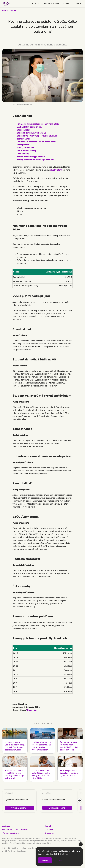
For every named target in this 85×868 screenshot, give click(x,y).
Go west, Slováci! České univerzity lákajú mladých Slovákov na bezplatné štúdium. (15, 746)
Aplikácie (36, 4)
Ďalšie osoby (23, 154)
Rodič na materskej (26, 151)
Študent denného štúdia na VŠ (32, 133)
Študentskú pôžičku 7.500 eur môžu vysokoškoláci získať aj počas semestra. (70, 746)
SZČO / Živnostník (26, 148)
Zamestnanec (24, 139)
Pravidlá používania (11, 833)
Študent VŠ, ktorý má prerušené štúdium (37, 136)
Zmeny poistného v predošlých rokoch (35, 160)
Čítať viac (64, 854)
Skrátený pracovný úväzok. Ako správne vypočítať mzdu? (69, 773)
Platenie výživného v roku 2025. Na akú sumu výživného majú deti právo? (14, 774)
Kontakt (49, 826)
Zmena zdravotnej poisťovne (31, 157)
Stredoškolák (23, 130)
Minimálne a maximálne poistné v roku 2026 (38, 124)
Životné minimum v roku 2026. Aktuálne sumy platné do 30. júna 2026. (41, 774)
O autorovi (50, 833)
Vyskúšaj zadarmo (19, 808)
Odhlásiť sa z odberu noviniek (15, 829)
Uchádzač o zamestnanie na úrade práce (37, 142)
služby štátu (56, 170)
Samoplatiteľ (23, 145)
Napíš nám (32, 710)
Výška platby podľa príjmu (29, 127)
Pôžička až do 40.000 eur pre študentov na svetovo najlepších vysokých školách (42, 746)
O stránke (49, 829)
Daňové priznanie (51, 4)
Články (78, 4)
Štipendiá (67, 4)
